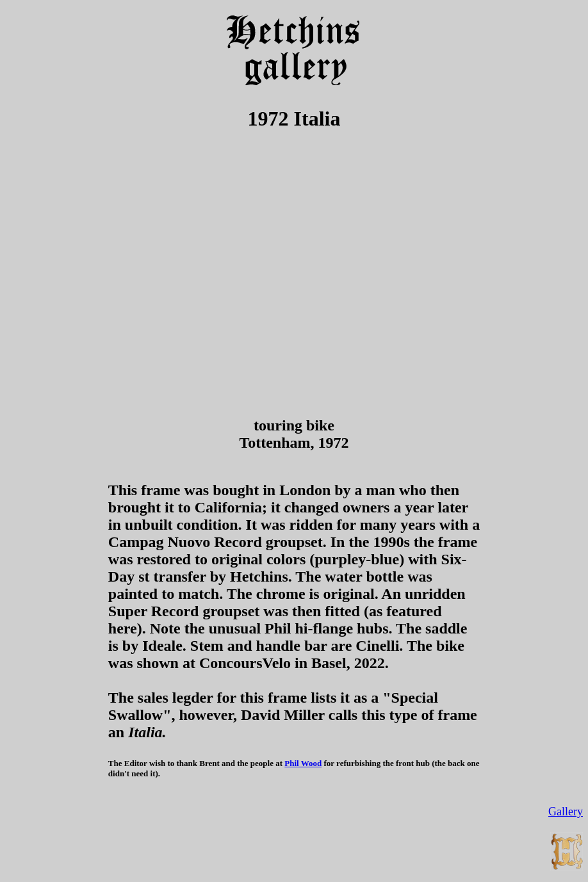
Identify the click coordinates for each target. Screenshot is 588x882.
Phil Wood (303, 763)
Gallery (566, 812)
